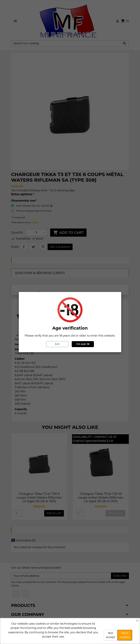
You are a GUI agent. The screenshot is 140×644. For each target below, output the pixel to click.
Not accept (111, 635)
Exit (57, 344)
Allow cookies (125, 635)
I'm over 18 (83, 344)
